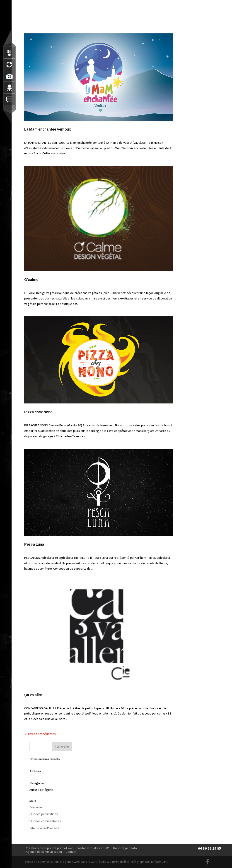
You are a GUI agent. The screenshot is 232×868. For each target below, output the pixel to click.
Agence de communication (44, 852)
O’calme (31, 280)
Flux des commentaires (45, 821)
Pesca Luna (34, 544)
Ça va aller (33, 695)
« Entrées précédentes (40, 734)
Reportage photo (125, 848)
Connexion (36, 807)
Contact (71, 852)
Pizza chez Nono (38, 412)
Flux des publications (44, 814)
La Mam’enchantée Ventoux (47, 129)
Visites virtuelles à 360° (93, 848)
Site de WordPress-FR (44, 828)
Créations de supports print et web (50, 848)
